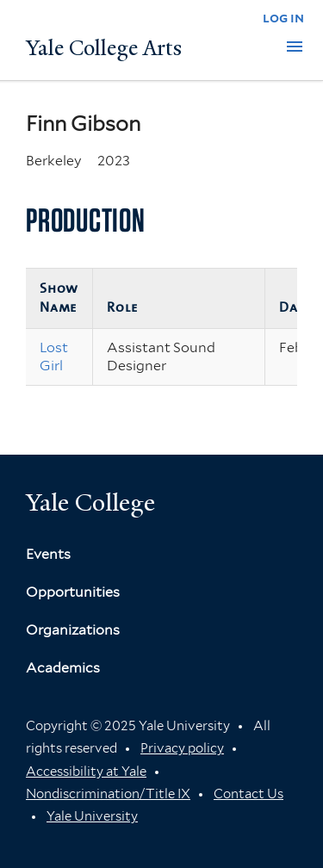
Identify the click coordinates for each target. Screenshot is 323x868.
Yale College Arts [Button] (104, 48)
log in (283, 18)
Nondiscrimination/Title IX (108, 794)
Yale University (92, 816)
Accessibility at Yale (86, 772)
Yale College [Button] (90, 502)
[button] (295, 46)
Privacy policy (182, 748)
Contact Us (248, 794)
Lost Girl (54, 356)
